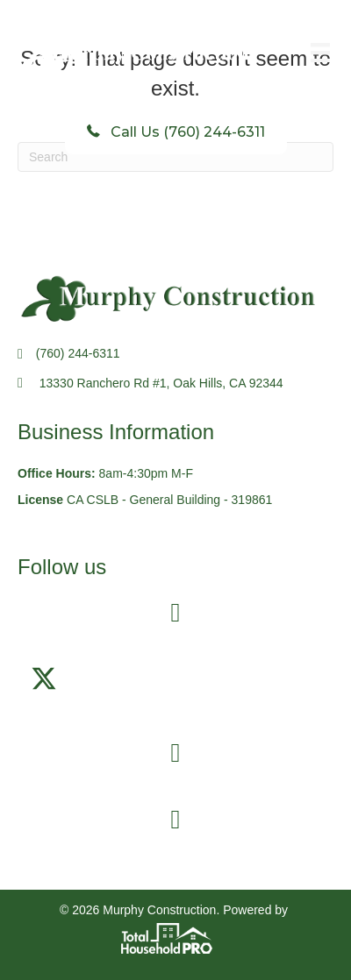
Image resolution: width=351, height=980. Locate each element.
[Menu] (320, 53)
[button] (44, 678)
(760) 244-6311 (78, 353)
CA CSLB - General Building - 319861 (169, 500)
